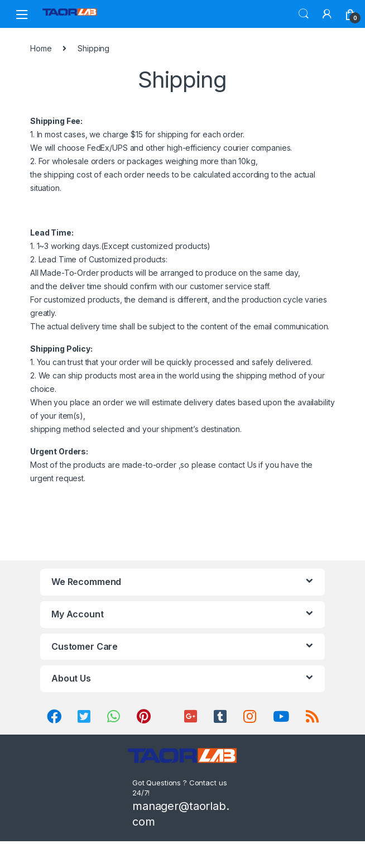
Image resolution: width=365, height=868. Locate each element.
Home (41, 48)
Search (304, 14)
